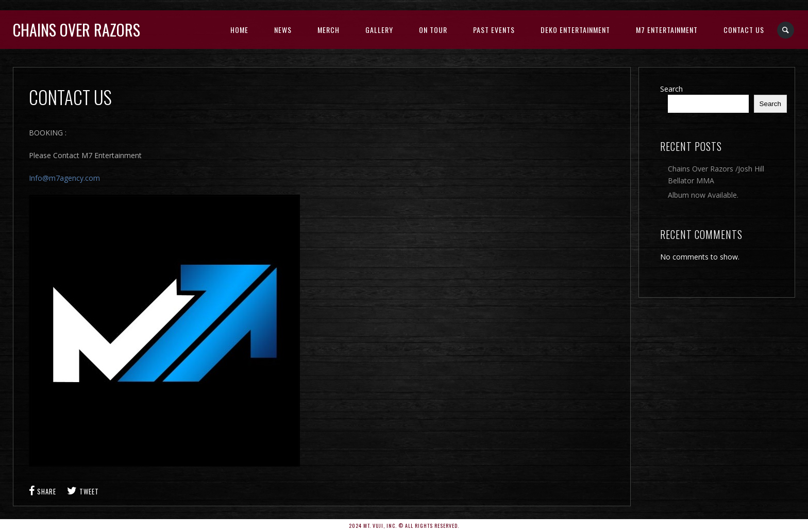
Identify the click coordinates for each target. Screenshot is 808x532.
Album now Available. (703, 195)
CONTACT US (744, 30)
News (283, 30)
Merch (329, 30)
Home (239, 30)
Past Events (494, 30)
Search (671, 89)
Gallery (379, 30)
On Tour (433, 30)
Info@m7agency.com (64, 178)
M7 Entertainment (667, 30)
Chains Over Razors (77, 30)
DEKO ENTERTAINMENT (575, 30)
